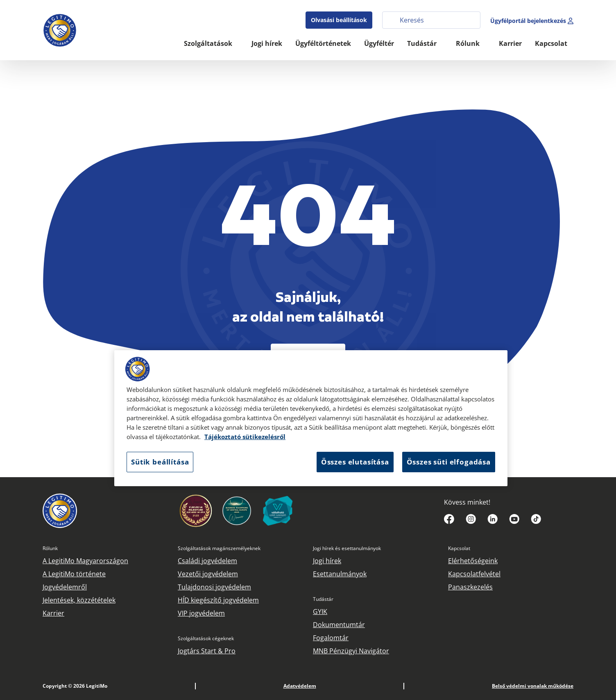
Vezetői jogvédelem (208, 574)
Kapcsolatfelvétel (474, 574)
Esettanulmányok (340, 574)
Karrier (510, 43)
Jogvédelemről (65, 587)
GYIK (320, 612)
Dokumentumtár (339, 625)
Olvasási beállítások (339, 20)
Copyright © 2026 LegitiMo (75, 686)
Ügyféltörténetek (323, 43)
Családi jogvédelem (207, 561)
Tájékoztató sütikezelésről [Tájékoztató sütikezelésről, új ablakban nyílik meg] (245, 437)
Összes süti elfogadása (449, 462)
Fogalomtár (331, 638)
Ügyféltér (379, 43)
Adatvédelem (300, 686)
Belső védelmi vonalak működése (533, 686)
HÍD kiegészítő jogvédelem (218, 600)
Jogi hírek (267, 43)
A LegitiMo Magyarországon (85, 561)
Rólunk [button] (469, 43)
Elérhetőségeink (473, 561)
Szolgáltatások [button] (209, 43)
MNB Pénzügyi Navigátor (351, 651)
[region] (311, 418)
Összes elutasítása (355, 462)
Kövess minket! (467, 502)
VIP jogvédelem (201, 613)
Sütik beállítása (160, 462)
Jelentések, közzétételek (79, 600)
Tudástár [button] (423, 43)
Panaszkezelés (470, 587)
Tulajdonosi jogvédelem (214, 587)
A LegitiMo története (74, 574)
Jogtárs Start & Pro (207, 651)
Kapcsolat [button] (552, 43)
